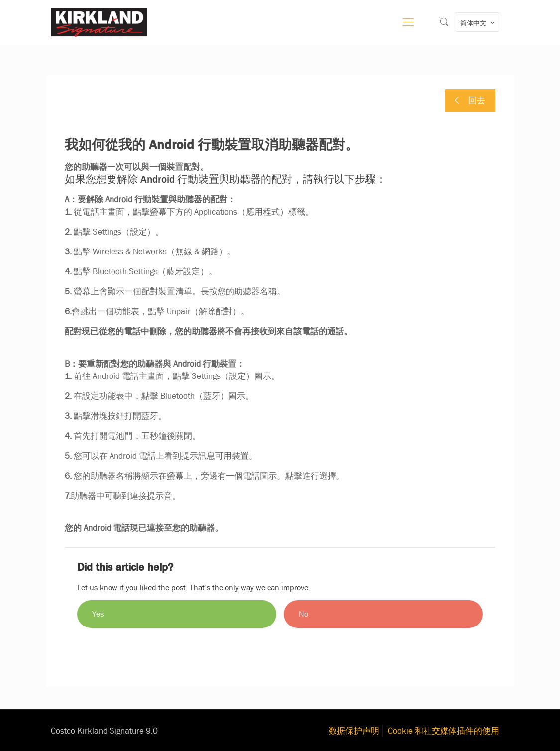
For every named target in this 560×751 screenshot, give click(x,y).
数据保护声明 (354, 731)
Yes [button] (98, 614)
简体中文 (478, 23)
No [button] (303, 614)
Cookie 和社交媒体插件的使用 (444, 731)
